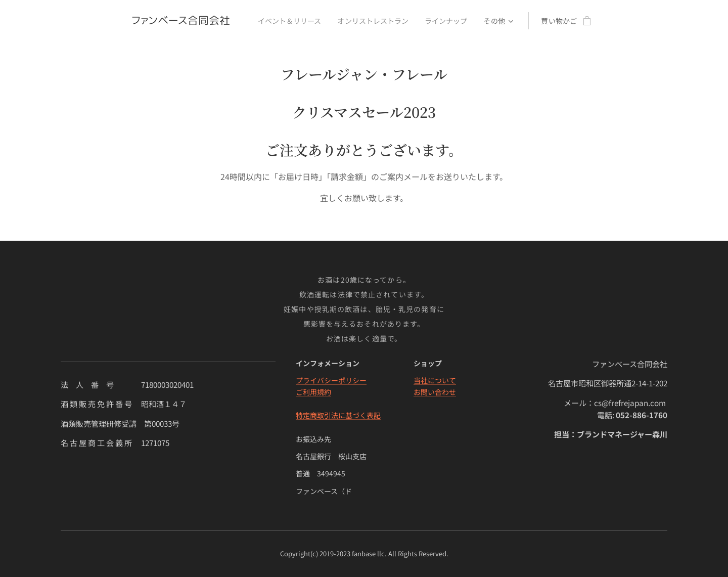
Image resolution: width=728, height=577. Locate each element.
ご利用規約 (313, 392)
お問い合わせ (435, 392)
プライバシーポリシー (331, 381)
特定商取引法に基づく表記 (338, 415)
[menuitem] (290, 21)
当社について (435, 381)
